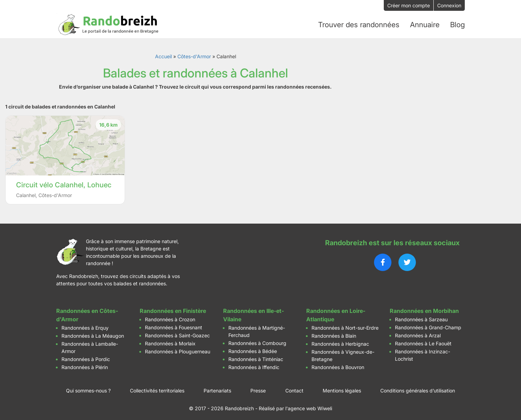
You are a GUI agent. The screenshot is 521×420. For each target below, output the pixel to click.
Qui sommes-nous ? (88, 388)
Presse (258, 388)
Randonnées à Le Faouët (423, 341)
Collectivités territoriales (157, 388)
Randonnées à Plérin (85, 365)
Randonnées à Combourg (257, 341)
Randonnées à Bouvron (338, 365)
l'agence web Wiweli (309, 406)
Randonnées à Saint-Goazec (177, 333)
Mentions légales (342, 388)
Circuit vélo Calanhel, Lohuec (64, 182)
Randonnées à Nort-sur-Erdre (345, 325)
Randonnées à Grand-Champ (428, 325)
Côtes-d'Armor (194, 54)
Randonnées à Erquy (85, 325)
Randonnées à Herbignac (340, 341)
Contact (294, 388)
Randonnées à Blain (334, 333)
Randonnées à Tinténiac (256, 357)
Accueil (163, 54)
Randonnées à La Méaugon (93, 333)
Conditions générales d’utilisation (418, 388)
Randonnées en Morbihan (424, 308)
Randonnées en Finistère (173, 308)
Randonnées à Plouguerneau (178, 349)
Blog (457, 23)
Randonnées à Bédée (253, 349)
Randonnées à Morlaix (170, 341)
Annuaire (425, 23)
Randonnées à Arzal (418, 333)
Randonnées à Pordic (86, 357)
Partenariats (217, 388)
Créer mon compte (409, 5)
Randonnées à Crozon (170, 317)
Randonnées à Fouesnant (174, 325)
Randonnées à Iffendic (254, 365)
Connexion (449, 5)
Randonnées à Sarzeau (421, 317)
